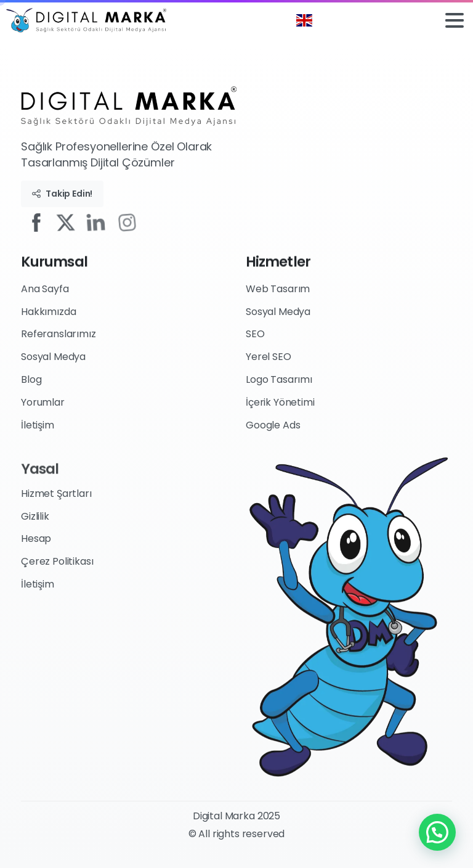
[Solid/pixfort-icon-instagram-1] (135, 222)
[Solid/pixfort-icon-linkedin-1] (101, 222)
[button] (437, 832)
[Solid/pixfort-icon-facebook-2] (38, 221)
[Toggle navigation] (455, 20)
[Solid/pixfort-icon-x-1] (70, 222)
